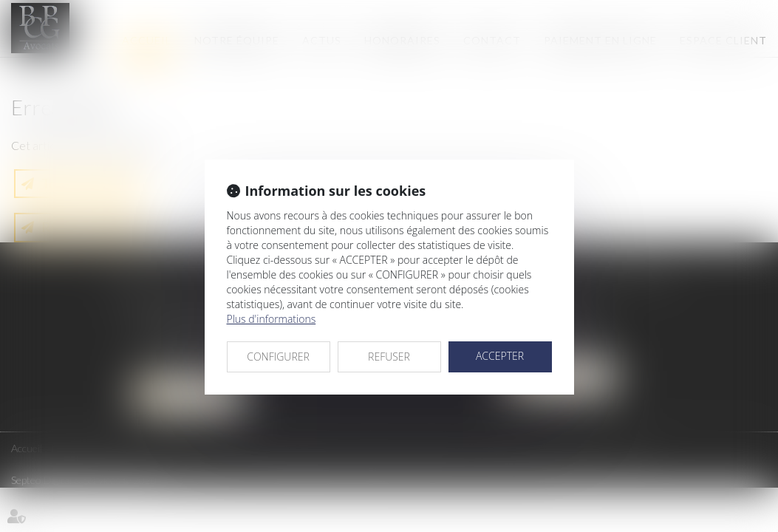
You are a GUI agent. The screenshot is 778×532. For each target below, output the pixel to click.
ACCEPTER (500, 356)
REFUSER (389, 357)
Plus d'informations (272, 319)
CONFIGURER (278, 357)
